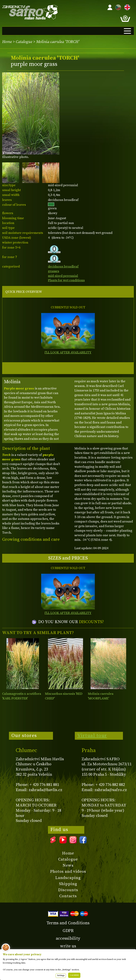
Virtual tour (92, 736)
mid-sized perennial (63, 276)
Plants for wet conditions (66, 280)
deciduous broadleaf (63, 267)
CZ (117, 7)
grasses (54, 271)
